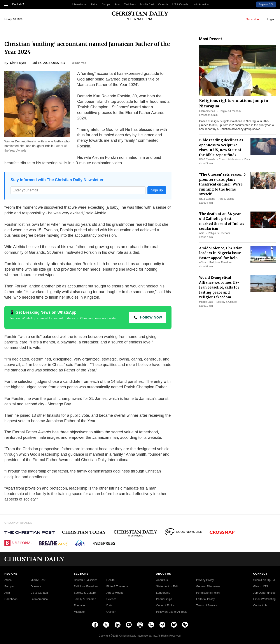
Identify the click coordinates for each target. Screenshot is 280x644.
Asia (117, 4)
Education (80, 605)
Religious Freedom (230, 111)
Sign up (157, 190)
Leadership (163, 593)
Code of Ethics (165, 605)
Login (270, 19)
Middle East (147, 4)
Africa (94, 4)
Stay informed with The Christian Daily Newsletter (57, 180)
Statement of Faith (168, 586)
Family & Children (85, 599)
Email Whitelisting (264, 599)
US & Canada (180, 4)
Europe (106, 4)
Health (110, 580)
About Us (162, 580)
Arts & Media (226, 199)
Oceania (163, 4)
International (79, 4)
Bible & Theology (117, 586)
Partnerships (164, 599)
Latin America (201, 4)
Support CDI (266, 4)
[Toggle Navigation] (6, 5)
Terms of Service (207, 605)
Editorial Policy (205, 599)
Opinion (111, 612)
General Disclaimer (208, 586)
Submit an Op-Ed (264, 580)
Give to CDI (260, 586)
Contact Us (260, 605)
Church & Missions (230, 159)
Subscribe (252, 19)
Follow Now (151, 317)
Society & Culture (227, 302)
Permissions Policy (208, 593)
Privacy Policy (205, 580)
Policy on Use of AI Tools (172, 612)
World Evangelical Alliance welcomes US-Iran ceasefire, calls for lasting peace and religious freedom (219, 287)
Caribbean (130, 4)
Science (111, 599)
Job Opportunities (264, 593)
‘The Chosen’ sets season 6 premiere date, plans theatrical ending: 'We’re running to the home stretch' (222, 184)
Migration (80, 612)
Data (247, 159)
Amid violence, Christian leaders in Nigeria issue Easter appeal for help (221, 253)
